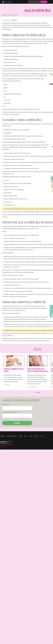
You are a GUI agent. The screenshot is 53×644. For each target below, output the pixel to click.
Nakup (17, 423)
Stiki (42, 436)
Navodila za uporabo (12, 436)
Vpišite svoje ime (6, 405)
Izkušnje (2, 436)
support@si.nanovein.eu (5, 443)
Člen (31, 436)
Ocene (20, 436)
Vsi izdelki (38, 392)
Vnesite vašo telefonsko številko (10, 412)
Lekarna (36, 436)
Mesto (26, 436)
